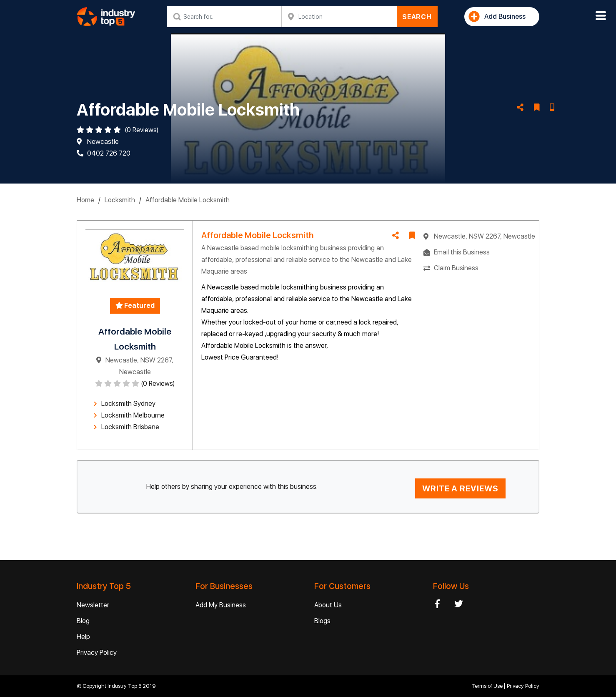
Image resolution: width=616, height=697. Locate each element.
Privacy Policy (97, 653)
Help (83, 637)
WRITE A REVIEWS (460, 488)
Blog (83, 621)
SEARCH (417, 17)
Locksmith (120, 200)
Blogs (322, 621)
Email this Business (462, 252)
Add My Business (221, 605)
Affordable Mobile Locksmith (188, 200)
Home (85, 200)
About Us (328, 605)
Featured (135, 306)
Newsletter (93, 605)
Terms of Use (488, 686)
